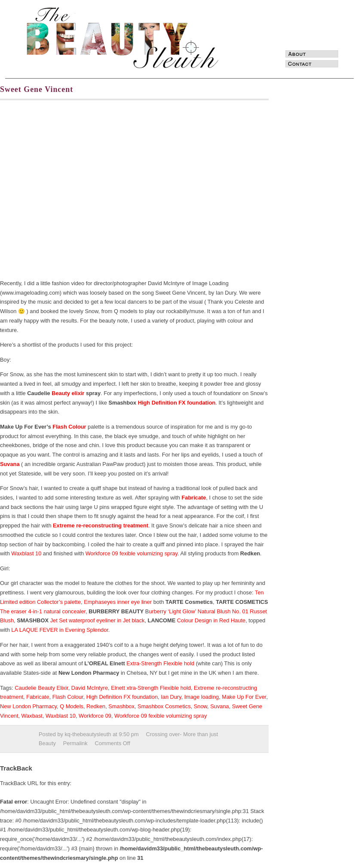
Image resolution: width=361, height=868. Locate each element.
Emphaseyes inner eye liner (118, 602)
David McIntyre (90, 688)
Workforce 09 (95, 716)
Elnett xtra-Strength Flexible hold (151, 688)
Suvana (10, 464)
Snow (200, 706)
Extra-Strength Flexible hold (160, 663)
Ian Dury (171, 697)
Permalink (75, 743)
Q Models (72, 706)
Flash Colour (69, 427)
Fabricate (194, 498)
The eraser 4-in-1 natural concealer (43, 611)
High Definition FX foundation (177, 403)
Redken (96, 706)
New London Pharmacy (28, 706)
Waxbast (32, 716)
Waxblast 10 (26, 553)
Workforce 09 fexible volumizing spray (132, 553)
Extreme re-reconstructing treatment (101, 525)
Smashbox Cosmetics (164, 706)
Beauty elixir (68, 393)
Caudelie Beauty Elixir (41, 688)
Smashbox (121, 706)
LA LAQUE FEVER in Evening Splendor (60, 630)
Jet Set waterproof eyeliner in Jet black (96, 620)
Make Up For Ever (244, 697)
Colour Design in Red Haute (211, 620)
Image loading (202, 697)
